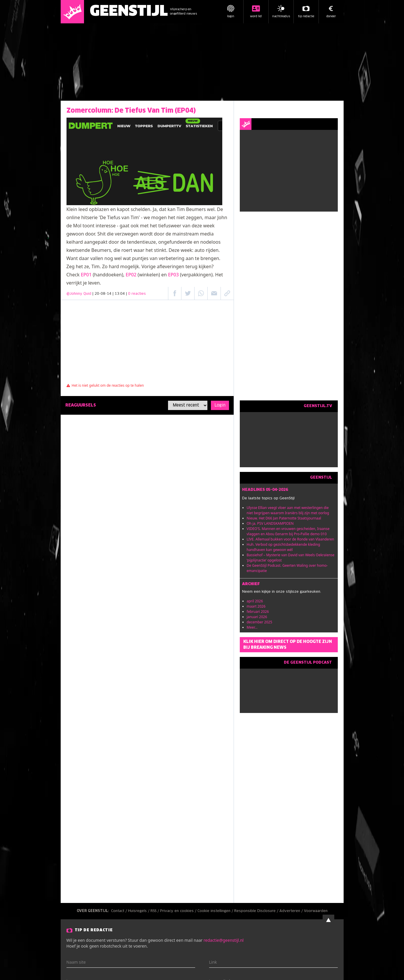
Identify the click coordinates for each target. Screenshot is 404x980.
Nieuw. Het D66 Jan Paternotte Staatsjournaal (284, 518)
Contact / (120, 911)
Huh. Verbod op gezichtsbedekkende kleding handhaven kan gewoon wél (284, 547)
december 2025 (260, 622)
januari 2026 (257, 617)
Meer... (252, 627)
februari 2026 (258, 612)
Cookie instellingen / (216, 911)
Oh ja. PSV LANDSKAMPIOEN (270, 523)
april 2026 (255, 601)
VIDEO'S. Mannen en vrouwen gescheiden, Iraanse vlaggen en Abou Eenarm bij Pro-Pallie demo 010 (288, 531)
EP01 (86, 275)
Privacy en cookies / (179, 911)
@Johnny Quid (79, 294)
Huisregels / (139, 911)
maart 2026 (256, 606)
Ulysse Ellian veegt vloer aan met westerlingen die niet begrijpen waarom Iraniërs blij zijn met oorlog (288, 510)
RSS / (155, 911)
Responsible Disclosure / (257, 911)
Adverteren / (292, 911)
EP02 (131, 275)
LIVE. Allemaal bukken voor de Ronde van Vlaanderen (291, 539)
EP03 (173, 275)
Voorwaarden (316, 911)
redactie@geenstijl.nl (224, 940)
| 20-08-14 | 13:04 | (119, 294)
